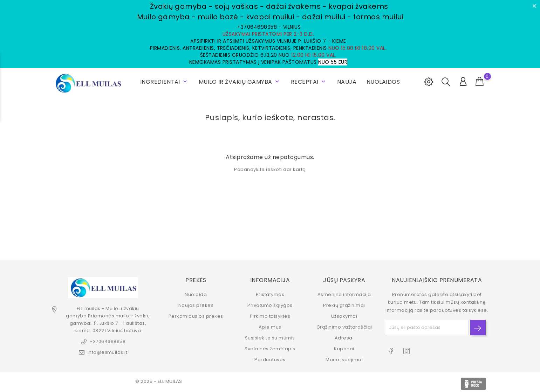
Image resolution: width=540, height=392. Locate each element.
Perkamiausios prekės (196, 316)
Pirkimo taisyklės (270, 316)
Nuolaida (196, 294)
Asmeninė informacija (344, 294)
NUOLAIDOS (383, 82)
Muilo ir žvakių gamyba (240, 82)
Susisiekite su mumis (270, 338)
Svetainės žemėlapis (270, 349)
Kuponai (344, 349)
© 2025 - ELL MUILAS (159, 381)
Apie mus (270, 327)
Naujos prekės (196, 305)
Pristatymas (270, 294)
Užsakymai (344, 316)
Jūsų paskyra (344, 280)
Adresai (344, 338)
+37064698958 (107, 341)
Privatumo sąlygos (270, 305)
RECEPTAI (309, 82)
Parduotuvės (270, 360)
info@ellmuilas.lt (108, 352)
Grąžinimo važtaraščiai (344, 327)
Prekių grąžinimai (344, 305)
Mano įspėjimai (344, 360)
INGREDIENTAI (165, 82)
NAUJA (347, 82)
